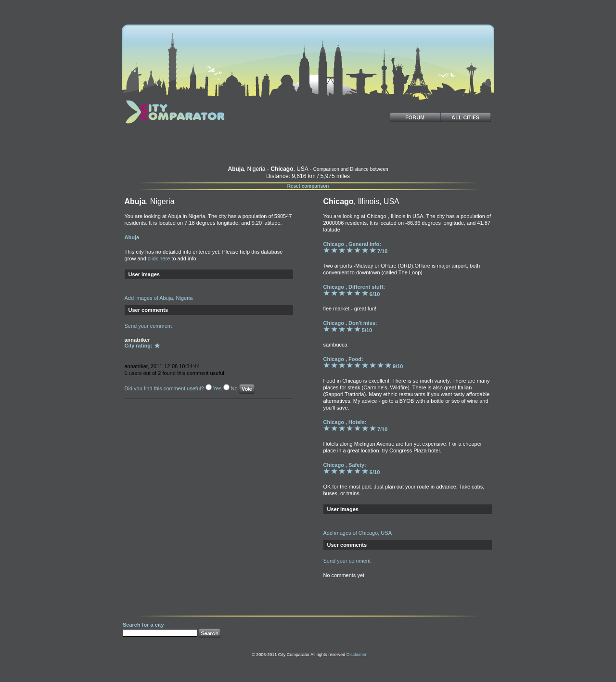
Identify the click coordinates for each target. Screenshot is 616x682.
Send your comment (148, 326)
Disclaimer (357, 655)
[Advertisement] (308, 146)
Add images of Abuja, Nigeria (159, 298)
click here (159, 258)
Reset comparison (308, 186)
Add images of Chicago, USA (358, 533)
